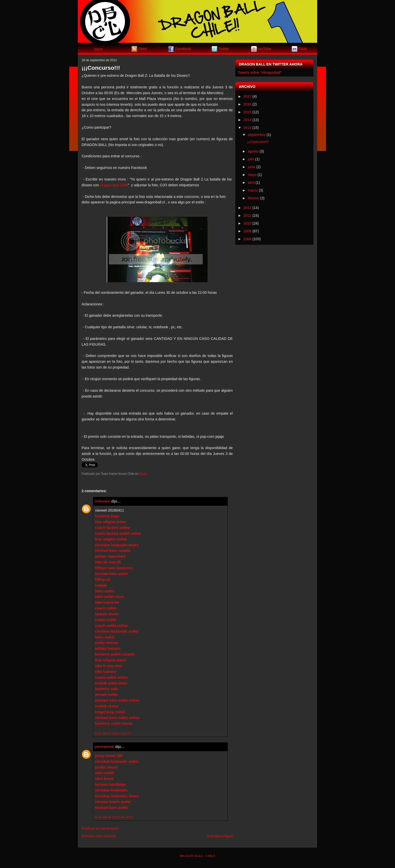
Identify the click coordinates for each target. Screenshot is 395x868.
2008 (247, 239)
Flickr (303, 49)
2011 (247, 215)
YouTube (264, 49)
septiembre (257, 135)
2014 (247, 120)
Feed (142, 49)
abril (251, 183)
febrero (253, 198)
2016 (247, 104)
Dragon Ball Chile (114, 185)
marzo (253, 190)
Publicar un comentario (100, 828)
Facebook (183, 49)
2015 (247, 112)
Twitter (224, 49)
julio (251, 159)
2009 (247, 231)
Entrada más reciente (99, 836)
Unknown (102, 501)
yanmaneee (104, 747)
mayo (252, 175)
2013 (247, 128)
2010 (247, 223)
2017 (247, 96)
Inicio (98, 49)
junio (251, 167)
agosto (253, 151)
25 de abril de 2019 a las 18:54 (113, 817)
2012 (247, 208)
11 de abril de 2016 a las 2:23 (113, 733)
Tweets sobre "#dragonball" (260, 73)
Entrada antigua (220, 836)
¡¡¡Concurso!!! (101, 68)
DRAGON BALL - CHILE (197, 856)
